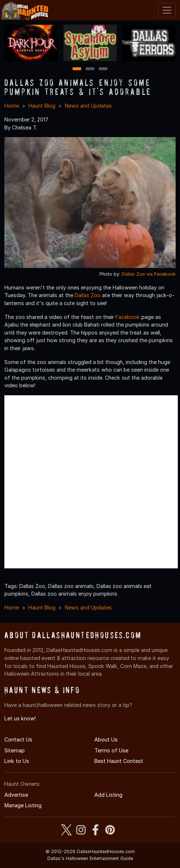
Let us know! (20, 718)
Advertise (16, 795)
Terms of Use (111, 750)
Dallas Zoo (88, 295)
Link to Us (17, 761)
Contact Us (18, 739)
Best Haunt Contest (119, 761)
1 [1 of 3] (77, 69)
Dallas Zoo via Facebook (149, 274)
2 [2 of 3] (90, 69)
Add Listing (108, 795)
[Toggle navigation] (167, 10)
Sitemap (15, 750)
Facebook (128, 317)
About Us (106, 739)
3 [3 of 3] (103, 69)
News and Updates (88, 106)
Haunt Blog (42, 106)
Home (12, 106)
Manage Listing (23, 805)
